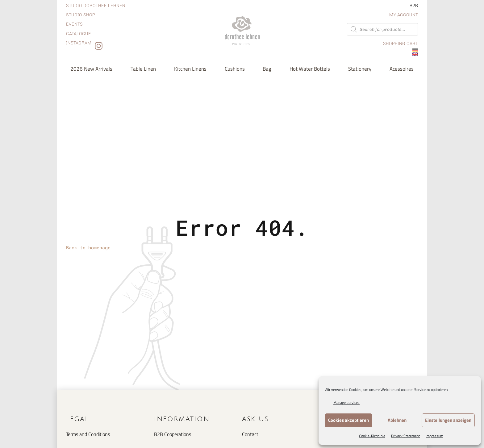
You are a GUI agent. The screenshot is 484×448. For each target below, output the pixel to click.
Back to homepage (88, 247)
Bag (267, 69)
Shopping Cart (401, 44)
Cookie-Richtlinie (372, 436)
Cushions (235, 69)
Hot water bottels (310, 69)
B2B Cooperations (173, 434)
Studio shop (81, 15)
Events (74, 24)
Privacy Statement (405, 436)
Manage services (346, 402)
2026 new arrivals (91, 69)
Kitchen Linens (190, 69)
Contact (250, 434)
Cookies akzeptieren (348, 420)
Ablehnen (397, 420)
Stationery (360, 69)
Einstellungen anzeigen (448, 420)
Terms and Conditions (88, 434)
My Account (404, 15)
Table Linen (143, 69)
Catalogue (79, 34)
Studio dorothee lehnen (96, 6)
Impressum (434, 436)
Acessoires (402, 69)
